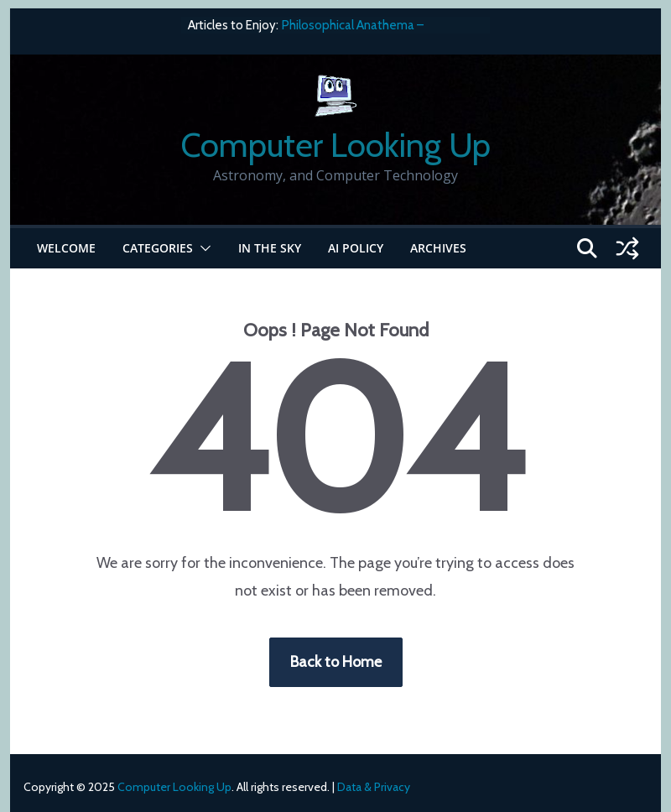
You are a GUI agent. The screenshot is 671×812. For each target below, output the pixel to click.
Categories (158, 248)
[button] (202, 248)
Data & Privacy (374, 787)
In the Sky (270, 248)
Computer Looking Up (335, 145)
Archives (438, 248)
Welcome (66, 248)
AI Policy (356, 248)
